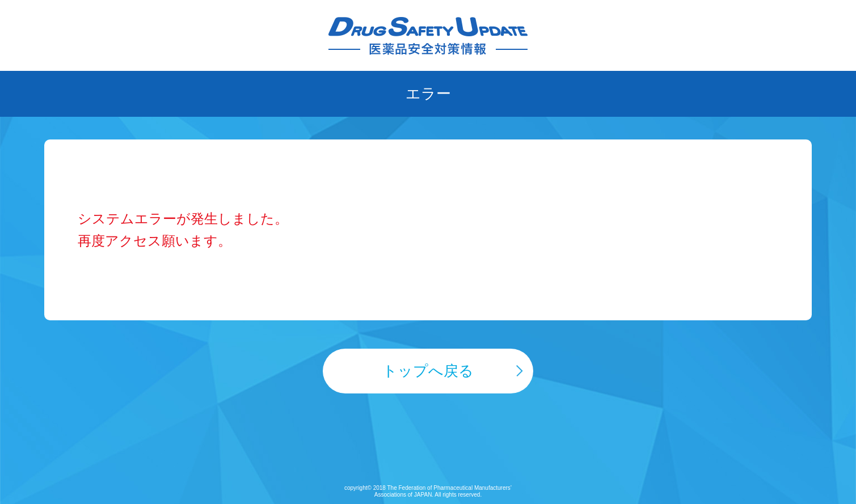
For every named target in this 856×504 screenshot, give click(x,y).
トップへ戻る (428, 371)
